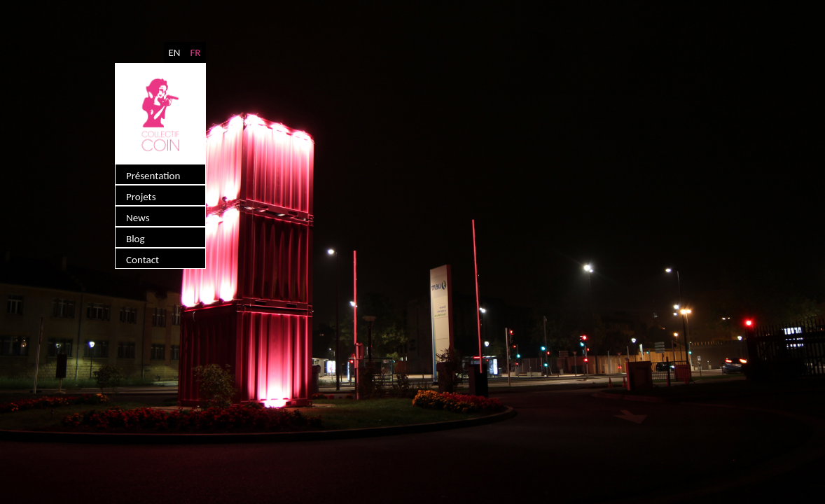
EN (174, 52)
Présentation (153, 176)
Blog (136, 239)
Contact (143, 260)
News (138, 218)
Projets (141, 197)
